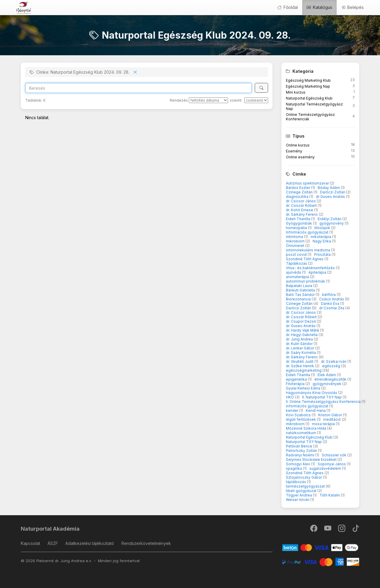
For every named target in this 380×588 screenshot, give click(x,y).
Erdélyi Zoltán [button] (330, 219)
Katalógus (319, 7)
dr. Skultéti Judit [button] (300, 361)
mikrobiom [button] (296, 241)
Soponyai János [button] (332, 464)
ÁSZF (53, 543)
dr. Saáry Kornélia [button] (301, 353)
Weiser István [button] (298, 500)
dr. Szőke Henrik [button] (300, 366)
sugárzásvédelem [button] (326, 468)
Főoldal (288, 7)
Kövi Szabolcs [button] (299, 415)
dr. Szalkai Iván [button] (334, 361)
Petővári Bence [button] (300, 446)
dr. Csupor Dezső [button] (301, 321)
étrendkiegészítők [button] (331, 379)
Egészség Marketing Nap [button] (308, 86)
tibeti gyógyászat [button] (302, 491)
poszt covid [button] (297, 254)
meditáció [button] (332, 419)
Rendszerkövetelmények (146, 543)
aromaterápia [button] (298, 277)
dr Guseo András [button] (331, 197)
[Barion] (320, 547)
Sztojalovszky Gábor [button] (304, 477)
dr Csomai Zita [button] (332, 308)
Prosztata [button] (323, 254)
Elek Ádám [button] (327, 375)
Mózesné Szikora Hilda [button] (307, 428)
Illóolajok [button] (323, 228)
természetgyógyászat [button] (306, 486)
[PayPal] (320, 561)
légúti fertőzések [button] (301, 419)
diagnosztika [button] (298, 197)
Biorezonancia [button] (299, 299)
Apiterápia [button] (318, 272)
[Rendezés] (208, 100)
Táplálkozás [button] (297, 263)
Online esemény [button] (300, 157)
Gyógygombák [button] (299, 223)
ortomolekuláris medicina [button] (308, 250)
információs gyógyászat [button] (308, 406)
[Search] (138, 88)
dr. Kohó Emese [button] (300, 210)
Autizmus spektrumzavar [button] (308, 183)
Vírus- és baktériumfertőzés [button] (311, 268)
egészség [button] (332, 366)
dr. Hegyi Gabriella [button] (302, 335)
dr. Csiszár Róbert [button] (302, 205)
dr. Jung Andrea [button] (300, 339)
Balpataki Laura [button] (300, 286)
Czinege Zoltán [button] (300, 192)
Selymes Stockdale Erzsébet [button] (312, 459)
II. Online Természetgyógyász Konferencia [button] (324, 402)
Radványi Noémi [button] (301, 455)
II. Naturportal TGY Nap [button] (322, 397)
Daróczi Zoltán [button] (333, 192)
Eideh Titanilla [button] (299, 219)
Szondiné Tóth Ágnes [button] (305, 259)
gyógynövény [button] (332, 223)
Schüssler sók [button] (335, 455)
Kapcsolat (30, 543)
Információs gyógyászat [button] (308, 232)
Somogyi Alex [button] (299, 464)
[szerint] (256, 100)
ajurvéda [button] (294, 272)
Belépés (352, 7)
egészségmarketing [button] (304, 370)
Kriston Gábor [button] (331, 415)
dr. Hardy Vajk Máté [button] (303, 330)
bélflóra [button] (329, 295)
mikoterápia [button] (321, 237)
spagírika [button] (294, 468)
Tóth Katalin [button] (330, 495)
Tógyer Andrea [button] (299, 495)
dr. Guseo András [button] (301, 326)
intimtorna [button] (295, 237)
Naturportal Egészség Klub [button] (309, 98)
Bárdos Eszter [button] (299, 188)
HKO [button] (290, 397)
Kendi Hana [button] (316, 410)
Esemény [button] (294, 151)
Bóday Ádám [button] (329, 188)
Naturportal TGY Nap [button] (304, 442)
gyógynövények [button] (327, 384)
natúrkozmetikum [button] (301, 433)
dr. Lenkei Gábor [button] (301, 348)
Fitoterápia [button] (296, 384)
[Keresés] (261, 88)
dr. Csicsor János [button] (301, 201)
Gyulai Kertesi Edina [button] (304, 388)
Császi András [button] (332, 299)
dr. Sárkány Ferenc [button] (302, 214)
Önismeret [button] (296, 246)
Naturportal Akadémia (50, 529)
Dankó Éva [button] (331, 304)
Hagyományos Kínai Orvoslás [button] (312, 393)
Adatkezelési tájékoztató (90, 543)
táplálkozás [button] (296, 482)
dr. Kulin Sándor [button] (300, 344)
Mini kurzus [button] (296, 92)
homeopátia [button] (297, 228)
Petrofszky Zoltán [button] (302, 451)
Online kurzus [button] (298, 145)
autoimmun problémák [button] (306, 281)
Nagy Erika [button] (322, 241)
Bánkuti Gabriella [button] (301, 290)
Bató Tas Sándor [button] (301, 295)
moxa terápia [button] (324, 424)
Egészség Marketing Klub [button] (308, 80)
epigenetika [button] (297, 379)
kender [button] (293, 410)
